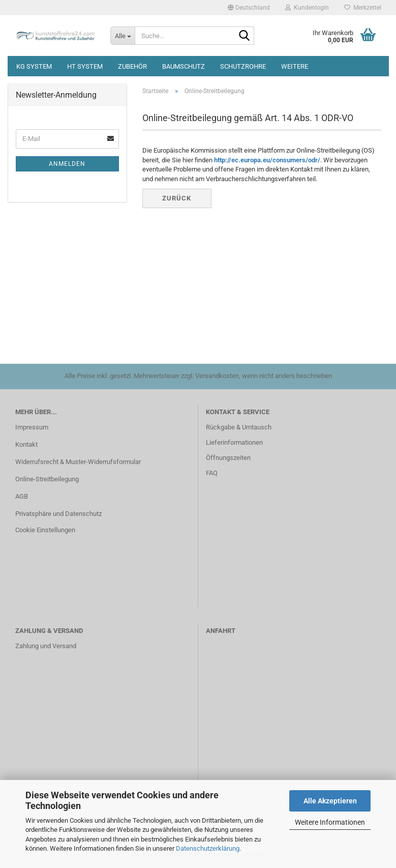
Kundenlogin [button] (307, 8)
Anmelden (67, 164)
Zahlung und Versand (46, 646)
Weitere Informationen (330, 822)
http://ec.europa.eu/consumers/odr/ (267, 160)
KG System (34, 66)
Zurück (177, 198)
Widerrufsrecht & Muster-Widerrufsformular (78, 462)
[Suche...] (123, 36)
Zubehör (132, 66)
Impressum (32, 427)
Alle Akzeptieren (330, 801)
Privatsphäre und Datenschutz (58, 514)
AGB (22, 496)
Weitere (295, 66)
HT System (85, 66)
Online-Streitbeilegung (47, 479)
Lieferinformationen (234, 442)
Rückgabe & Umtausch (239, 427)
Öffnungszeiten (228, 458)
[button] (249, 8)
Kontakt (26, 444)
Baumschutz (184, 66)
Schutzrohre (243, 66)
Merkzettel (363, 8)
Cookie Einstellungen (45, 530)
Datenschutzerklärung (208, 848)
